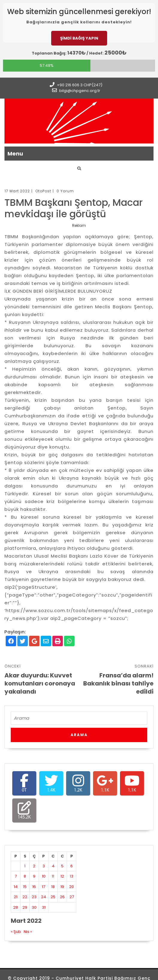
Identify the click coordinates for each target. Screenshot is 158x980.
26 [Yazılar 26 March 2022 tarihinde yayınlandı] (62, 897)
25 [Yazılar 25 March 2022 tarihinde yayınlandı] (53, 897)
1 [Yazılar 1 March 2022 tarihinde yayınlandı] (25, 866)
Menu (15, 154)
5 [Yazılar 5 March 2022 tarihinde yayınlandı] (62, 866)
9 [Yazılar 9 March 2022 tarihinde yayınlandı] (34, 876)
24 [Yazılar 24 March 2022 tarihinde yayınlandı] (44, 897)
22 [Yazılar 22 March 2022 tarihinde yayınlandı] (25, 897)
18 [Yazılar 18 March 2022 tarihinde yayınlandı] (53, 887)
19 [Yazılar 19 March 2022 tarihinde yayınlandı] (62, 887)
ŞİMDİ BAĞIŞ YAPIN (79, 38)
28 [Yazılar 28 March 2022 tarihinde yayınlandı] (16, 907)
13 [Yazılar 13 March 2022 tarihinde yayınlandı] (72, 876)
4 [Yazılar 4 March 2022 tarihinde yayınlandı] (53, 866)
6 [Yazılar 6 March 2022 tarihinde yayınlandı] (72, 866)
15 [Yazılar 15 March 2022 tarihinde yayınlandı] (25, 887)
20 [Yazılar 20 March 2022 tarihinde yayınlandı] (72, 887)
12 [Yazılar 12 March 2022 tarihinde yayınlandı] (62, 876)
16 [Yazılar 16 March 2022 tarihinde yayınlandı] (34, 887)
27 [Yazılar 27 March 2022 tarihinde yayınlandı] (72, 897)
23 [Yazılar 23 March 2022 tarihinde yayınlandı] (34, 897)
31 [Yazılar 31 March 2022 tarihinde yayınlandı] (44, 907)
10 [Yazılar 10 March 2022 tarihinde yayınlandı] (44, 876)
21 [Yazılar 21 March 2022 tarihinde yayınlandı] (16, 897)
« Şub (16, 932)
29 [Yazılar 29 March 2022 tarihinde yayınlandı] (25, 907)
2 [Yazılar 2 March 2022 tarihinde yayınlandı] (34, 866)
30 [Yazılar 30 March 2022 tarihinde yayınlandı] (34, 907)
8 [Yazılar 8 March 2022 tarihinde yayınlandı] (25, 876)
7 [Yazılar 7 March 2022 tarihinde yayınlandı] (16, 876)
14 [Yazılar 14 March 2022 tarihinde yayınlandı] (16, 887)
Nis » (28, 932)
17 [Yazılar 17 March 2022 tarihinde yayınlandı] (44, 887)
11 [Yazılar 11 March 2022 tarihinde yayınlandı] (53, 876)
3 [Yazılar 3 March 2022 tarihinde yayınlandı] (44, 866)
